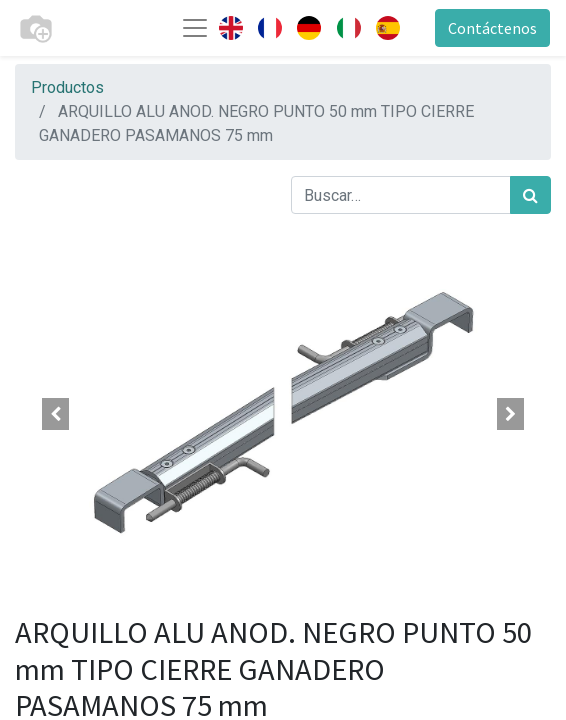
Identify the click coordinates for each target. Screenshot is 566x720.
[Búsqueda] (530, 195)
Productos (67, 87)
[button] (55, 414)
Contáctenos (492, 28)
